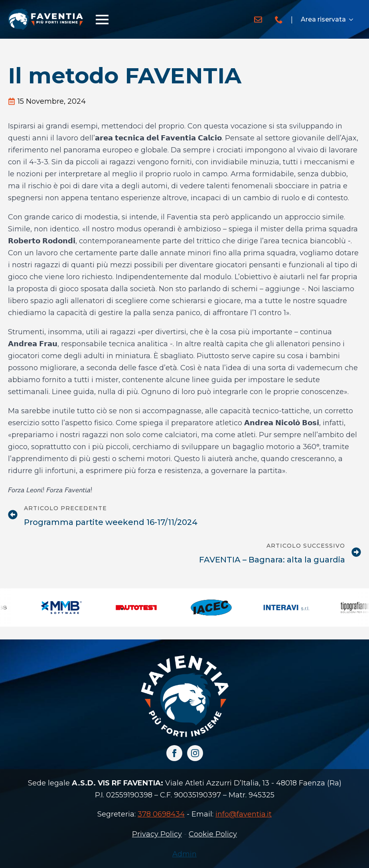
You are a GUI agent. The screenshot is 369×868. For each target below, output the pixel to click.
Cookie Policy (213, 834)
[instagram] (195, 753)
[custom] (258, 20)
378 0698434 (161, 814)
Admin (184, 854)
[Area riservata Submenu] (353, 20)
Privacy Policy (157, 834)
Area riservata (323, 19)
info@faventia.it (244, 814)
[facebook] (174, 753)
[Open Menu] (102, 20)
